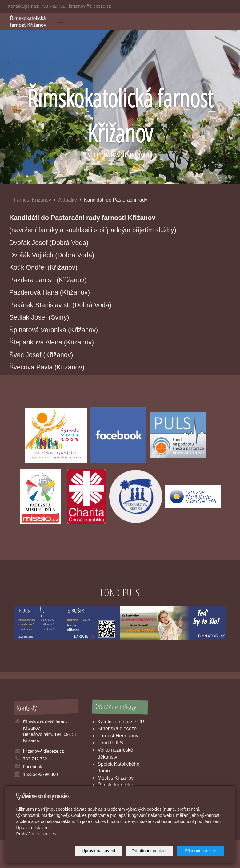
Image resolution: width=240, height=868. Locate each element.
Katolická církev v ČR (121, 722)
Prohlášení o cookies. (37, 834)
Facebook (32, 767)
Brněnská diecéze (117, 729)
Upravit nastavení (99, 851)
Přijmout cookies (200, 851)
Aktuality (67, 200)
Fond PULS (110, 743)
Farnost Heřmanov (118, 736)
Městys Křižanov (116, 778)
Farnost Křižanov (32, 200)
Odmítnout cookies (149, 851)
